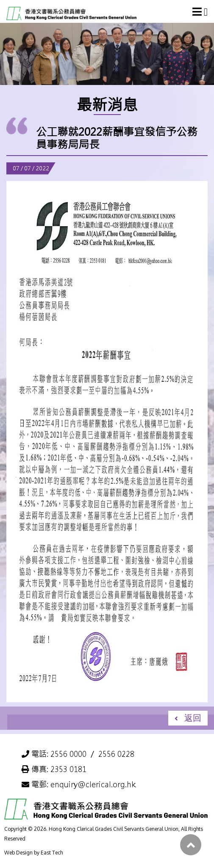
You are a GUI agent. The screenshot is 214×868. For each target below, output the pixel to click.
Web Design (18, 853)
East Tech (52, 853)
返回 (193, 717)
